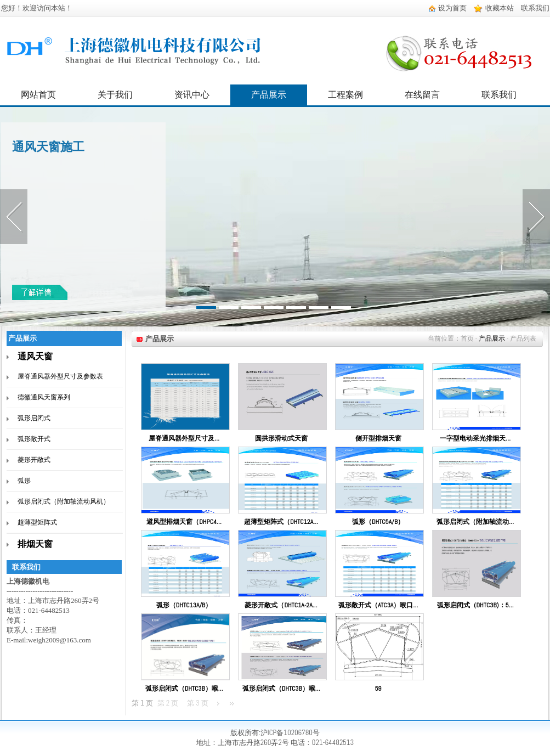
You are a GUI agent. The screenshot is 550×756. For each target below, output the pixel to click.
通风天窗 (35, 356)
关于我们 (115, 95)
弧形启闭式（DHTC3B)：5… (475, 605)
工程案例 (345, 95)
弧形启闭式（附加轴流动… (475, 522)
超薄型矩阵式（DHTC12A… (281, 522)
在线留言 (422, 95)
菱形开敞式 (34, 460)
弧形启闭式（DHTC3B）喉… (184, 689)
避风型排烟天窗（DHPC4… (184, 522)
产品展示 (269, 95)
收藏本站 (494, 8)
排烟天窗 (35, 544)
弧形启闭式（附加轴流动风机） (64, 501)
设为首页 (448, 8)
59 (378, 689)
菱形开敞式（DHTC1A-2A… (281, 605)
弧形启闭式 (34, 418)
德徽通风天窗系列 (44, 397)
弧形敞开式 (34, 439)
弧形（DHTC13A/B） (184, 605)
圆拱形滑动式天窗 (281, 438)
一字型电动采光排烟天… (475, 438)
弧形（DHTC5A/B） (378, 522)
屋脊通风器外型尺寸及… (184, 438)
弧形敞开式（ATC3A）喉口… (378, 605)
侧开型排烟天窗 (378, 438)
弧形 (24, 481)
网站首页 (38, 95)
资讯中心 (192, 95)
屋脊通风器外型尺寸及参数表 (60, 376)
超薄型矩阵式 (37, 522)
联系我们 (535, 8)
